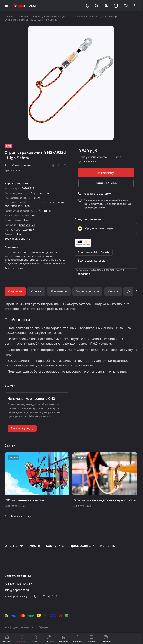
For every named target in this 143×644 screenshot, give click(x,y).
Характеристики (87, 291)
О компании (14, 546)
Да (34, 215)
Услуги (35, 546)
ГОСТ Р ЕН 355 (20, 206)
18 (45, 211)
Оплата (113, 291)
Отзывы (36, 291)
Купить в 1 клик (106, 183)
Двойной (28, 229)
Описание (15, 291)
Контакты (108, 546)
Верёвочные (27, 225)
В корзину (106, 173)
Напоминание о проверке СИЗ (31, 399)
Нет (26, 220)
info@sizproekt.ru (17, 590)
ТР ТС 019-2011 (39, 202)
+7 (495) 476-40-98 (17, 584)
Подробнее (83, 274)
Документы (59, 291)
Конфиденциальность (19, 627)
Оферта (44, 627)
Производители (82, 546)
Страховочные (40, 193)
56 (50, 211)
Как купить (55, 546)
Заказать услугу (22, 428)
